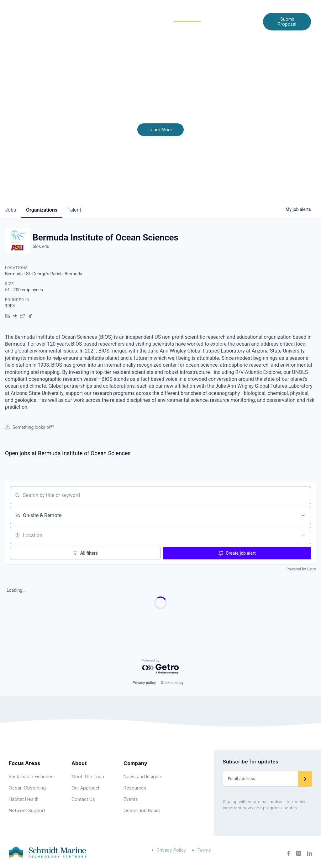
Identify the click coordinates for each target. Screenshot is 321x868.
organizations (42, 210)
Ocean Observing (27, 788)
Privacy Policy (171, 850)
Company (135, 763)
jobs (11, 210)
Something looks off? (29, 427)
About (111, 16)
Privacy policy (144, 683)
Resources (135, 788)
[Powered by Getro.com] (160, 667)
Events (131, 799)
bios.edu (41, 246)
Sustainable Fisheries (31, 776)
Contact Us (169, 26)
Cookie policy (172, 683)
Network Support (27, 810)
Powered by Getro (301, 569)
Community (188, 16)
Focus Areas (146, 16)
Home (87, 16)
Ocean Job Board (142, 810)
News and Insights (236, 16)
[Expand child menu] (122, 17)
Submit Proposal (287, 22)
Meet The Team (89, 776)
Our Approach (86, 788)
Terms (204, 850)
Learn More (160, 129)
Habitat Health (24, 799)
